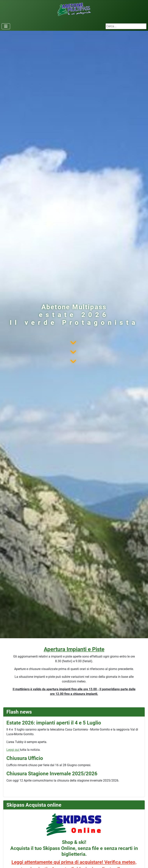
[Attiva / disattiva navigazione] (6, 26)
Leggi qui (13, 750)
